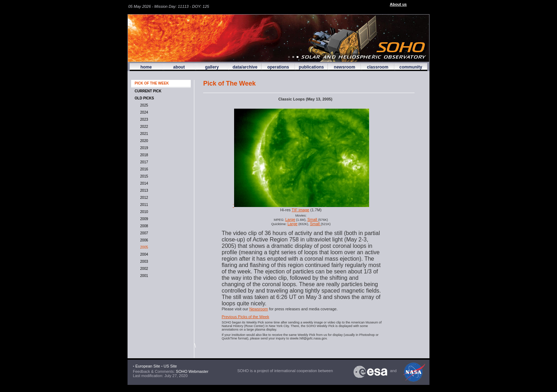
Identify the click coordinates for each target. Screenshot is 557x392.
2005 (143, 247)
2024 (143, 112)
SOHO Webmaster (192, 371)
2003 (143, 262)
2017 (143, 162)
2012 (143, 198)
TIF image (301, 210)
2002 (143, 269)
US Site (170, 366)
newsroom (345, 67)
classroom (378, 67)
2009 (143, 219)
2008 (143, 226)
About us (398, 4)
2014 (143, 183)
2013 (143, 190)
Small (313, 219)
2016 (143, 169)
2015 (143, 176)
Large (290, 219)
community (411, 67)
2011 (143, 205)
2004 (143, 254)
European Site (148, 366)
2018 (143, 155)
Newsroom (259, 309)
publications (311, 67)
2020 (143, 141)
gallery (212, 67)
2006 (143, 240)
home (146, 67)
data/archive (245, 67)
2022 (143, 127)
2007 (143, 233)
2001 (143, 276)
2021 (143, 134)
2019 (143, 148)
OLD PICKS (144, 98)
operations (278, 67)
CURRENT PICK (148, 91)
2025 (143, 105)
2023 (143, 119)
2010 (143, 212)
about (179, 67)
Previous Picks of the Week (245, 317)
